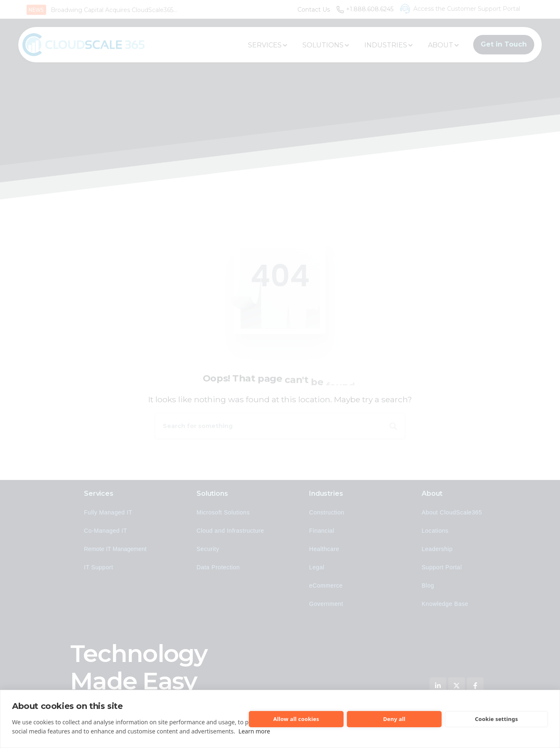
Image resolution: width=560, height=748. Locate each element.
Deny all (394, 719)
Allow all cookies (296, 719)
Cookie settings (496, 719)
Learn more (254, 731)
